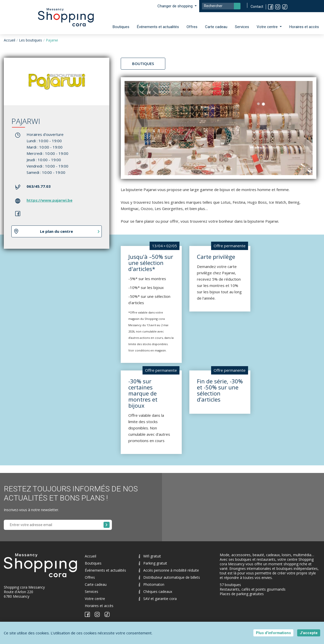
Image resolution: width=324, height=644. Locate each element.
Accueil (9, 40)
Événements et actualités (158, 27)
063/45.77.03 (39, 186)
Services (242, 27)
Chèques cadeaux (155, 591)
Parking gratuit (153, 563)
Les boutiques (31, 40)
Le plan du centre (56, 231)
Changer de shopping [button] (176, 6)
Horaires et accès (304, 27)
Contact (257, 7)
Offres (192, 27)
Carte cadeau (216, 27)
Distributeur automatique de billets (169, 577)
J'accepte (309, 633)
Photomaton (151, 584)
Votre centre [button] (268, 27)
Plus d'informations (273, 633)
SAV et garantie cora (158, 599)
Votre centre (95, 599)
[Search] (221, 6)
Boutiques (121, 27)
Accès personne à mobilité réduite (169, 570)
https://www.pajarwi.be (49, 200)
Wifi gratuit (150, 556)
